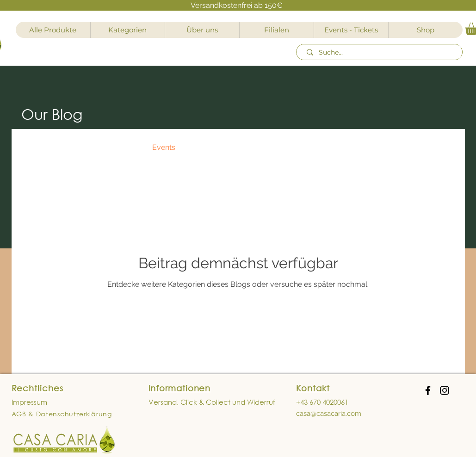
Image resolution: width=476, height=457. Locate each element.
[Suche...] (381, 53)
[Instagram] (445, 390)
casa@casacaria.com (329, 414)
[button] (444, 149)
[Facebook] (428, 390)
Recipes (120, 147)
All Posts (36, 147)
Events (164, 147)
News (79, 147)
